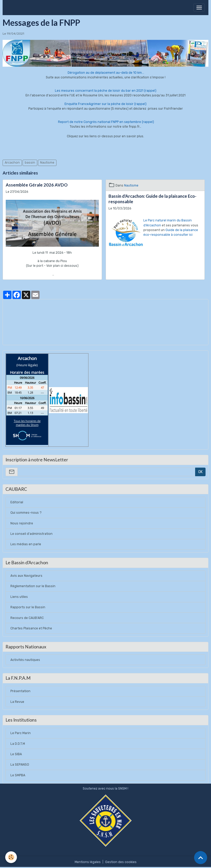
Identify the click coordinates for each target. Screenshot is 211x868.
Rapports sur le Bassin (28, 607)
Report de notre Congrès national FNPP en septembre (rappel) (106, 122)
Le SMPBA (18, 775)
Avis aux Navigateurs (26, 576)
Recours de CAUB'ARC (27, 618)
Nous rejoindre (22, 523)
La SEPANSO (20, 765)
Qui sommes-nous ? (26, 513)
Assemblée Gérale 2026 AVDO (37, 185)
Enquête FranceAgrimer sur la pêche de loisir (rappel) (105, 104)
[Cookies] (11, 857)
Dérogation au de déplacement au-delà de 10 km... (105, 73)
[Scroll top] (201, 858)
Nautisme (47, 163)
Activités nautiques (25, 660)
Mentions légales (88, 862)
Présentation (20, 691)
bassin (30, 163)
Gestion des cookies (121, 862)
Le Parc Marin (21, 733)
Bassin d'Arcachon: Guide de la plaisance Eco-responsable (152, 199)
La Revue (17, 702)
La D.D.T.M (18, 744)
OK (200, 472)
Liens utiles (19, 597)
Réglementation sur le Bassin (33, 586)
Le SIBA (16, 754)
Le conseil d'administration (31, 534)
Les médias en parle (26, 544)
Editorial (17, 502)
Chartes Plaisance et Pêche (31, 628)
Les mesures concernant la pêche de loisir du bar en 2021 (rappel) (106, 91)
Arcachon (12, 163)
